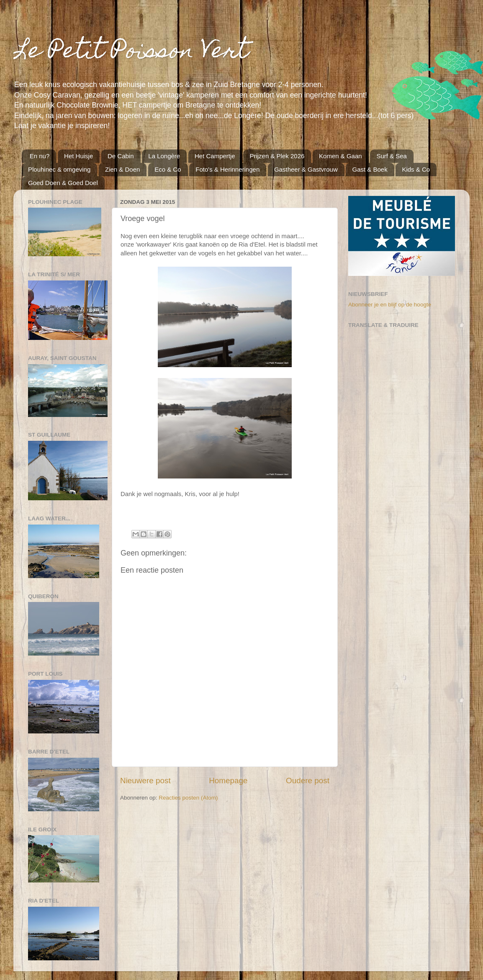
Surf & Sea (392, 156)
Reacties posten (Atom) (188, 798)
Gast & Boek (370, 169)
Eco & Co (168, 169)
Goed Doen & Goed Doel (63, 183)
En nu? (40, 156)
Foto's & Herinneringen (227, 169)
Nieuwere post (145, 781)
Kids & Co (416, 169)
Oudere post (308, 781)
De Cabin (121, 156)
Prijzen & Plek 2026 (277, 156)
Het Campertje (215, 156)
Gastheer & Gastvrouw (306, 169)
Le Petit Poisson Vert (131, 53)
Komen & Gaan (340, 156)
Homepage (228, 781)
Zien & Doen (122, 169)
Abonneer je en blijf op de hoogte (390, 305)
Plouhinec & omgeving (59, 169)
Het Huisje (78, 156)
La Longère (164, 156)
